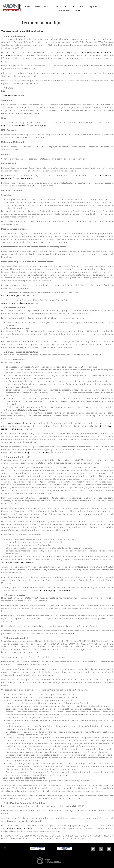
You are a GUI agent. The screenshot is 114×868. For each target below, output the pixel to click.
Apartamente (77, 7)
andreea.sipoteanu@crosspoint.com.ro (20, 303)
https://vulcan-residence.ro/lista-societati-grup (23, 125)
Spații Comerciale (96, 7)
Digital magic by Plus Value (86, 861)
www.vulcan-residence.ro (13, 96)
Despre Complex (43, 7)
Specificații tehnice (61, 10)
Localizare (61, 7)
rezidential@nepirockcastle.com (17, 562)
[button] (5, 848)
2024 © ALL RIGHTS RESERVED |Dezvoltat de (21, 861)
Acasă (28, 7)
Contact (78, 10)
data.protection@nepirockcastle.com (19, 296)
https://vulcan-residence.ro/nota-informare (46, 453)
